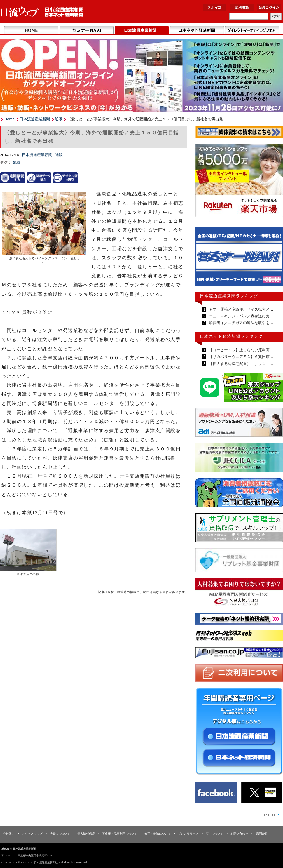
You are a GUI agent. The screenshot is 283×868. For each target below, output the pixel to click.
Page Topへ (270, 815)
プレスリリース (188, 834)
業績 (16, 162)
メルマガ (215, 7)
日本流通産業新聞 (142, 30)
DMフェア (252, 30)
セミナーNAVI (87, 30)
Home (31, 30)
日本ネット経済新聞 (197, 30)
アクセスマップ (32, 834)
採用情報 (261, 834)
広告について (214, 834)
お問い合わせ (239, 834)
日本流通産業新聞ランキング (229, 296)
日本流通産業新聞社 (42, 12)
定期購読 (242, 7)
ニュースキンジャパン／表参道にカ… (241, 316)
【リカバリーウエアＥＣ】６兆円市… (241, 357)
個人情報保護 (86, 834)
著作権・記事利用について (120, 834)
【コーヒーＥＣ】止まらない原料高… (241, 350)
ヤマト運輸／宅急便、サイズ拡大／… (241, 309)
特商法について (60, 834)
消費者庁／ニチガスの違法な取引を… (241, 323)
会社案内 (9, 834)
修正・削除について (158, 834)
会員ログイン (269, 7)
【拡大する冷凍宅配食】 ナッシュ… (241, 364)
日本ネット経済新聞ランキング (231, 336)
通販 (59, 119)
